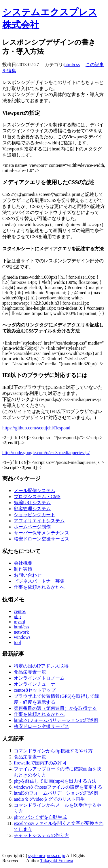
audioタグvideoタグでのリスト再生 (49, 799)
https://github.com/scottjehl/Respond (36, 428)
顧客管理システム (32, 509)
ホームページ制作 (32, 527)
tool (17, 642)
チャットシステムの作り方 (41, 835)
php (17, 616)
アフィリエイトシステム (39, 521)
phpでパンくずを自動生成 (40, 817)
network (21, 632)
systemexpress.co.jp (47, 855)
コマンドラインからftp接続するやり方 (53, 751)
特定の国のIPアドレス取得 (41, 666)
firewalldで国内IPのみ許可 (40, 763)
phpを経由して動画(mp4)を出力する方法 (55, 781)
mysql (19, 622)
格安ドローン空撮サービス (41, 539)
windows (22, 637)
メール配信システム (35, 491)
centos (20, 611)
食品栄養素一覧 (30, 672)
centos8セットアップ (35, 690)
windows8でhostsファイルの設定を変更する (58, 787)
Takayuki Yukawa (57, 861)
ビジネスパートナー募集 (39, 581)
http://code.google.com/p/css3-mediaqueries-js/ (46, 453)
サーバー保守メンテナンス (41, 533)
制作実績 (23, 569)
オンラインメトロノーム (39, 678)
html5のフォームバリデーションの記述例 (56, 720)
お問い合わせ (28, 575)
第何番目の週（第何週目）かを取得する (55, 708)
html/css (72, 65)
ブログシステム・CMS (37, 497)
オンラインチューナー (37, 684)
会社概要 (23, 563)
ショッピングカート (35, 515)
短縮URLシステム (32, 503)
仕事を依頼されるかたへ (39, 587)
